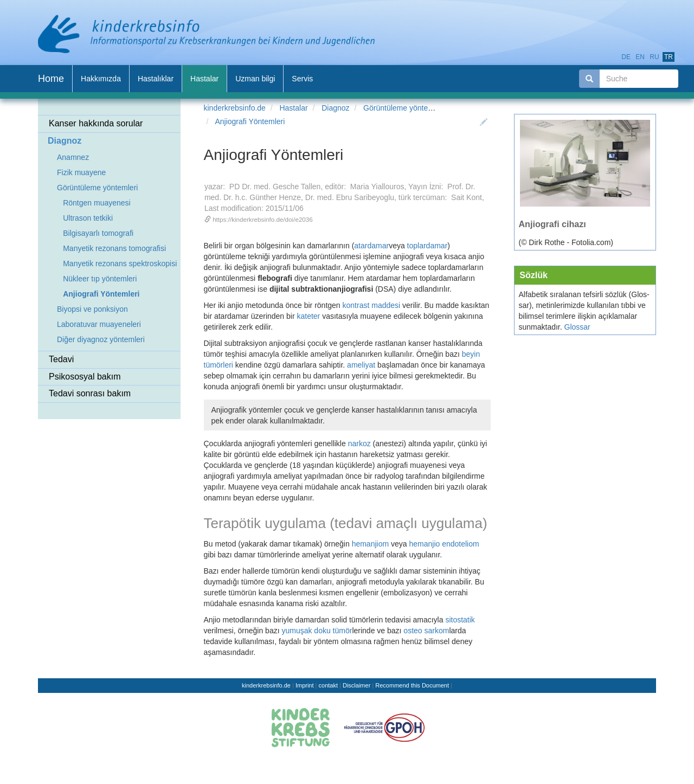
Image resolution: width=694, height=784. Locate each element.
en (640, 57)
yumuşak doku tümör (317, 631)
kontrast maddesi (372, 305)
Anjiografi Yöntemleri (250, 121)
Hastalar (293, 108)
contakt (328, 685)
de (626, 57)
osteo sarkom (426, 631)
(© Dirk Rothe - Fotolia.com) (566, 242)
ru (654, 57)
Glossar (577, 327)
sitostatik (460, 620)
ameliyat (361, 365)
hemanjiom (370, 544)
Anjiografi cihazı (552, 224)
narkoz (359, 444)
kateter (308, 316)
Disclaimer (356, 685)
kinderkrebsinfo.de (235, 108)
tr (669, 57)
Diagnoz (335, 108)
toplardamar (426, 246)
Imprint (305, 685)
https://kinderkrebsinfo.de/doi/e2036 (263, 219)
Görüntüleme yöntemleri (404, 108)
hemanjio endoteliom (444, 544)
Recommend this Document (412, 685)
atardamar (371, 246)
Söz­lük (534, 275)
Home (51, 79)
